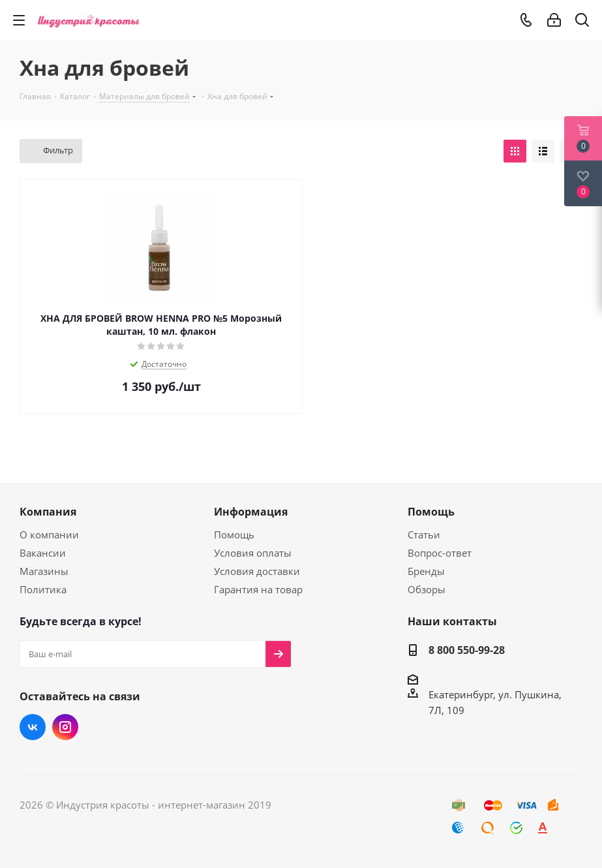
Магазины (44, 571)
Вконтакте (33, 727)
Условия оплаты (253, 553)
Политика (43, 589)
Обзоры (427, 589)
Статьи (424, 535)
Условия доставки (257, 571)
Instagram (65, 727)
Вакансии (43, 553)
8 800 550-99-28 (467, 650)
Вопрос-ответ (440, 553)
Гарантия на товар (258, 589)
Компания (48, 512)
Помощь (234, 535)
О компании (49, 535)
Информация (251, 512)
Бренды (426, 571)
